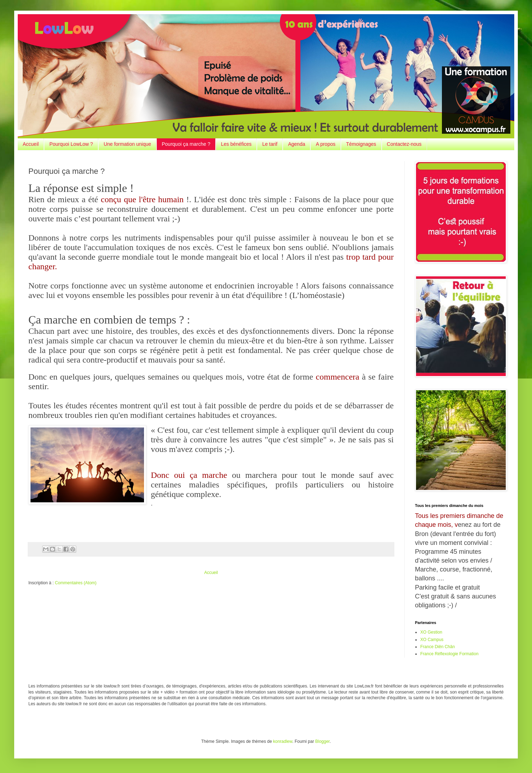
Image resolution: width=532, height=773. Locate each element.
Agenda (297, 144)
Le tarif (270, 144)
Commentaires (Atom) (76, 583)
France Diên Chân (437, 647)
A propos (325, 144)
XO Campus (432, 640)
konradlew (283, 741)
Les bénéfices (236, 144)
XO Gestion (431, 632)
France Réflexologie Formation (449, 654)
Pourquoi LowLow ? (71, 144)
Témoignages (361, 144)
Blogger (323, 741)
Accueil (31, 144)
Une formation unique (127, 144)
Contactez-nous (404, 144)
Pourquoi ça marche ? (186, 144)
